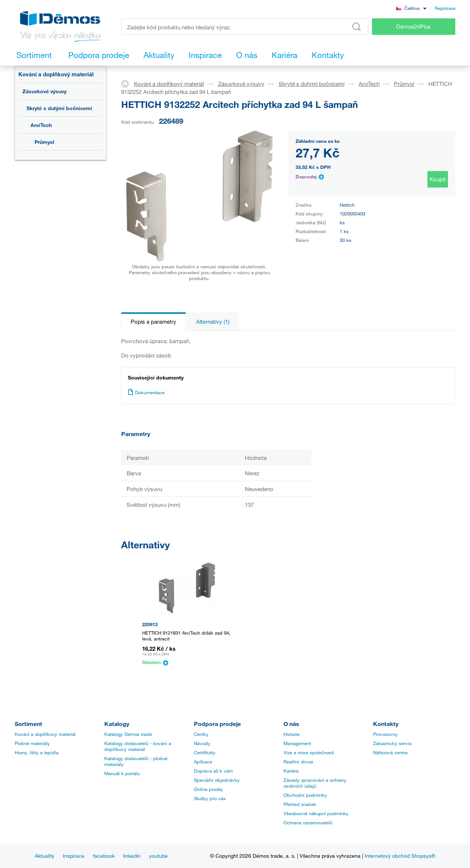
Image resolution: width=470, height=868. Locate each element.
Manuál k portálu (122, 773)
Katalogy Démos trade (128, 734)
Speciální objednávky (217, 780)
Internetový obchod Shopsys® (400, 856)
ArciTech (41, 125)
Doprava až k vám (213, 771)
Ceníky (201, 734)
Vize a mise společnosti (309, 752)
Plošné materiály (32, 743)
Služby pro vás (210, 798)
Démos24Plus (413, 26)
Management (297, 743)
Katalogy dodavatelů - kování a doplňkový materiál (138, 746)
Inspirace (74, 856)
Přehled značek (300, 804)
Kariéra (291, 771)
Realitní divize (298, 762)
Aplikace (203, 762)
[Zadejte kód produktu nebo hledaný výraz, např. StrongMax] (245, 27)
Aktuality (45, 856)
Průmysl (44, 142)
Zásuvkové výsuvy (44, 91)
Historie (292, 734)
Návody (202, 743)
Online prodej (208, 789)
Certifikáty (205, 752)
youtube (158, 856)
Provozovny (385, 734)
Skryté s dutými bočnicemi (59, 108)
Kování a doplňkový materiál (56, 74)
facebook (104, 856)
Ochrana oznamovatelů (308, 822)
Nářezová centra (390, 752)
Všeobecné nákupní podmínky (316, 813)
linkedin (132, 856)
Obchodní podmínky (305, 795)
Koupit (438, 179)
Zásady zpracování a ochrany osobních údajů (315, 783)
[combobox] (411, 8)
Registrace (445, 8)
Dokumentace (146, 392)
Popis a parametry (153, 322)
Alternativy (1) (213, 322)
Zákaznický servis (392, 743)
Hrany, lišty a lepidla (37, 752)
